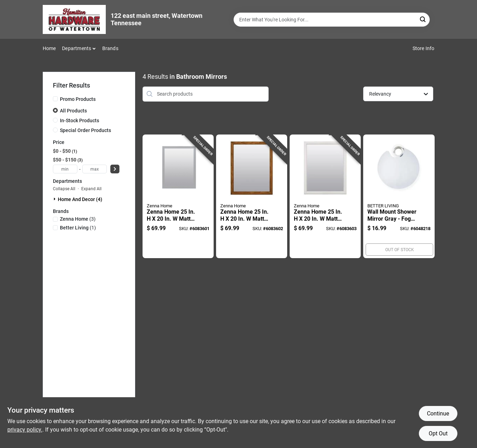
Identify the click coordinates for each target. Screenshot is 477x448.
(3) (78, 219)
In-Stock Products (79, 120)
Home (49, 48)
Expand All (91, 189)
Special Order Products (85, 130)
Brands (110, 48)
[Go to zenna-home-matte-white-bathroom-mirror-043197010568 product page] (325, 197)
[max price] (95, 169)
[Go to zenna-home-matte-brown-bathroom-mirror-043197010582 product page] (252, 197)
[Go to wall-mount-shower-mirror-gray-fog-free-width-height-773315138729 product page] (399, 197)
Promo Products (78, 99)
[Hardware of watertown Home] (74, 19)
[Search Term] (332, 20)
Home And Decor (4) (80, 199)
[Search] (423, 19)
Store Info (424, 48)
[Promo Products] (55, 99)
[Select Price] (115, 169)
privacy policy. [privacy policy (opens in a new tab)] (25, 430)
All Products (73, 111)
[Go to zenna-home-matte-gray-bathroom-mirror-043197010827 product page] (178, 197)
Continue (438, 413)
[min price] (65, 169)
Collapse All (64, 189)
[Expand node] (55, 199)
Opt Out (438, 433)
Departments (77, 48)
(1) (78, 228)
